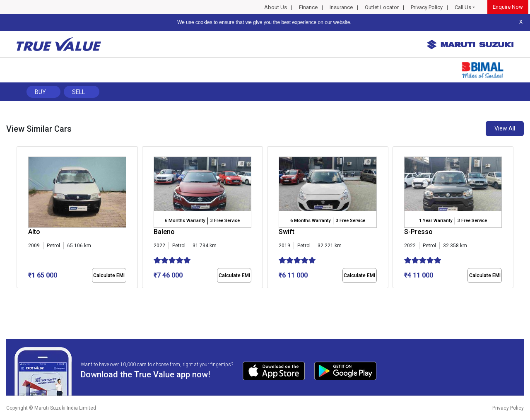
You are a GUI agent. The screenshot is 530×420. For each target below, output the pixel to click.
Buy (40, 92)
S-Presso (418, 232)
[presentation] (21, 219)
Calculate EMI (109, 275)
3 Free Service (225, 221)
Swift (287, 232)
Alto (34, 232)
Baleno (164, 232)
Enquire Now (508, 7)
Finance (308, 7)
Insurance (341, 7)
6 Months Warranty (185, 221)
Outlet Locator (382, 7)
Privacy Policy (427, 7)
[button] (19, 295)
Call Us (463, 7)
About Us (276, 7)
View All (505, 128)
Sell (78, 92)
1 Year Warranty (436, 221)
